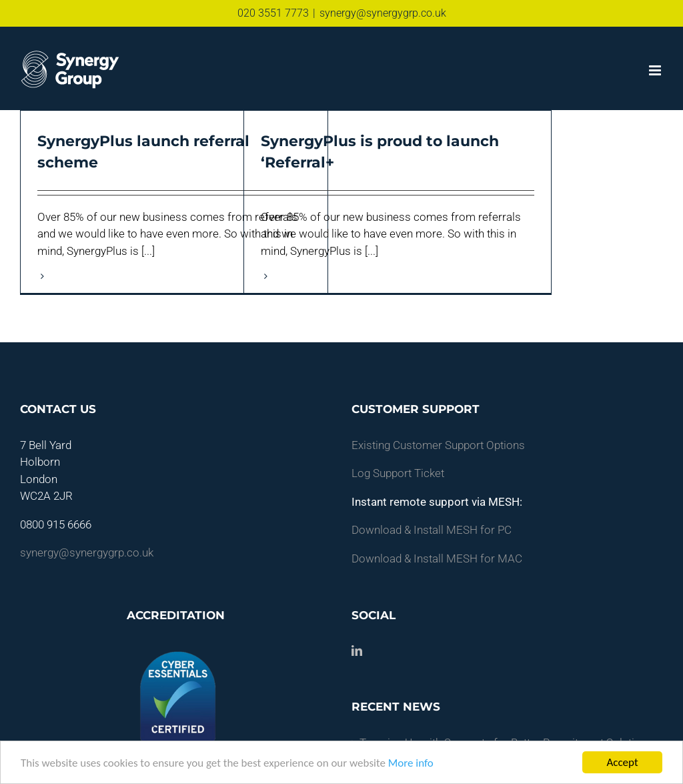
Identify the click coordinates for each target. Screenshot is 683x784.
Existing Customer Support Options (438, 445)
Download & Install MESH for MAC (437, 558)
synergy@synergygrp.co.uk (383, 13)
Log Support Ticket (398, 473)
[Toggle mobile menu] (656, 70)
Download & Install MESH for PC (432, 530)
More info (411, 763)
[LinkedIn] (357, 651)
